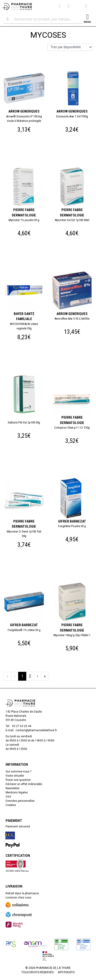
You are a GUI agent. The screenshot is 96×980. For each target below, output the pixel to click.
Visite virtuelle (15, 776)
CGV (8, 797)
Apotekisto (66, 972)
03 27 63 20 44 (22, 726)
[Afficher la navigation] (87, 19)
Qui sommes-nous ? (18, 772)
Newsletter (13, 788)
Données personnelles (20, 801)
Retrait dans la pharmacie (22, 893)
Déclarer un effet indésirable (24, 784)
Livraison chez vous (18, 898)
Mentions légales (17, 792)
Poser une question (18, 780)
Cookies (11, 805)
